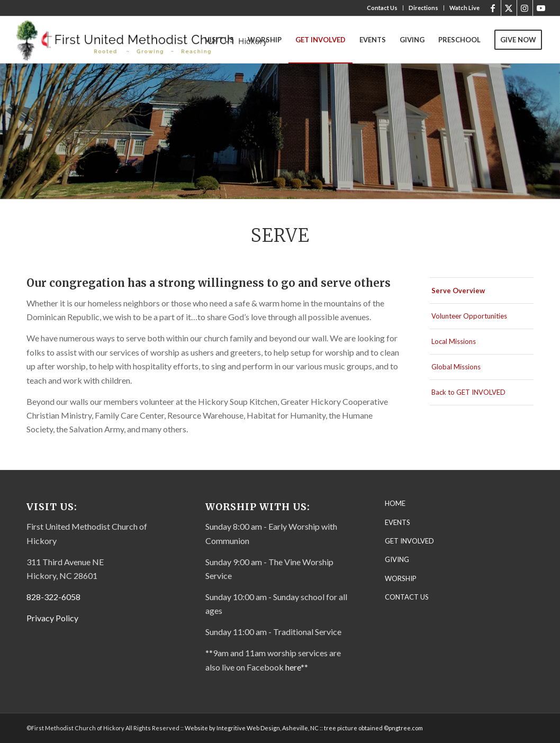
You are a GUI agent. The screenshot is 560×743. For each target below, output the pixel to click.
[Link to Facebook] (493, 8)
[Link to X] (509, 8)
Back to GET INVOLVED (468, 392)
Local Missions (454, 341)
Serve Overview (458, 291)
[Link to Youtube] (541, 8)
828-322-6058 (53, 597)
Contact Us (382, 8)
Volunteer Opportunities (469, 316)
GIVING (397, 559)
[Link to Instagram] (525, 8)
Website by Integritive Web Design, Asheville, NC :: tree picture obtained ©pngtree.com (304, 728)
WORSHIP (401, 578)
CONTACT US (407, 597)
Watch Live (464, 8)
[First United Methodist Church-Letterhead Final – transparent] (151, 40)
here (293, 667)
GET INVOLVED (409, 541)
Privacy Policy (52, 618)
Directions (423, 8)
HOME (395, 503)
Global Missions (456, 367)
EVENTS (398, 522)
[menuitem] (382, 8)
